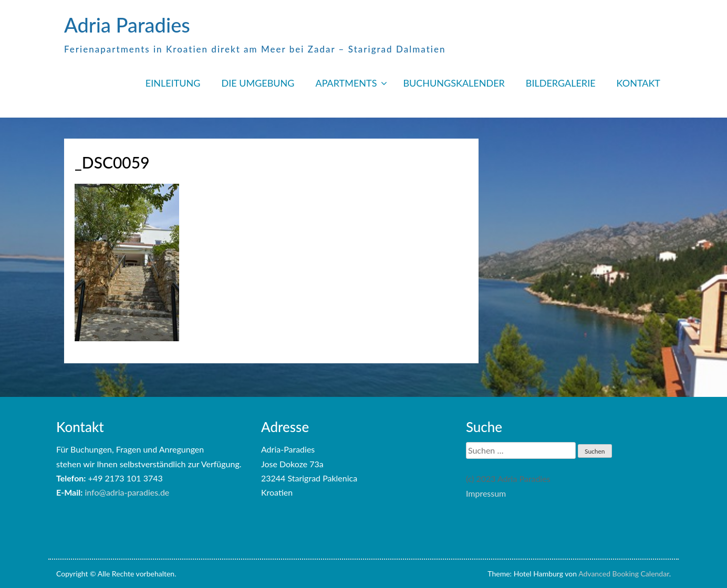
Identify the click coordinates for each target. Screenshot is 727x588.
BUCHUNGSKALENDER (454, 83)
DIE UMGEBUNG (258, 83)
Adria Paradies (127, 25)
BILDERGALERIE (561, 83)
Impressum (486, 493)
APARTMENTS (346, 83)
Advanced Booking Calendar (624, 574)
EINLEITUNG (173, 83)
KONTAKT (638, 83)
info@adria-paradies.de (127, 492)
